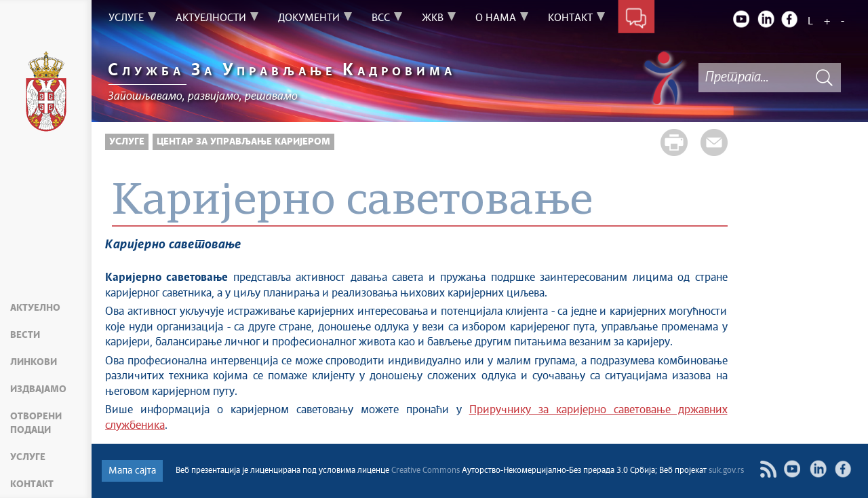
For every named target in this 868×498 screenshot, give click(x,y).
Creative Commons (426, 471)
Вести (25, 335)
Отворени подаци (36, 423)
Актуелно (35, 308)
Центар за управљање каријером (243, 142)
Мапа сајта (132, 471)
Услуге (28, 457)
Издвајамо (38, 389)
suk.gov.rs (726, 471)
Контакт (32, 484)
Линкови (34, 362)
